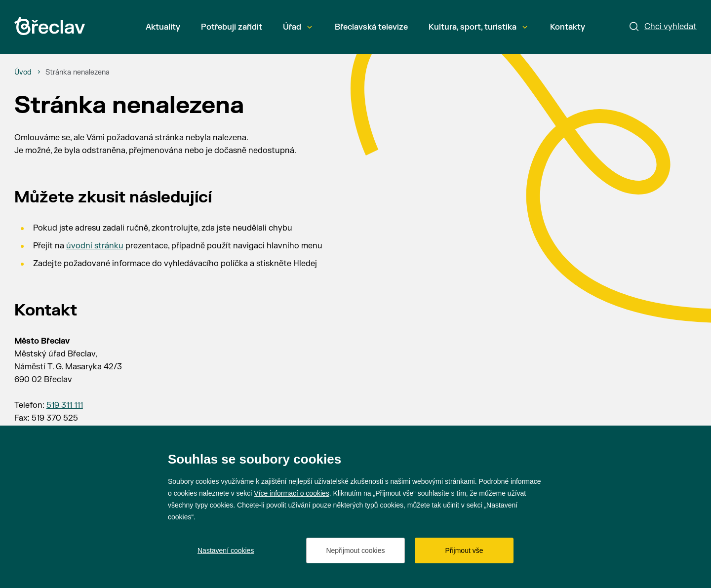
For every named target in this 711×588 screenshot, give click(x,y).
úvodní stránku (95, 246)
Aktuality (163, 27)
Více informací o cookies (292, 493)
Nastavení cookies (226, 550)
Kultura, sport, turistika (478, 27)
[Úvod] (23, 73)
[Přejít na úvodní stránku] (50, 26)
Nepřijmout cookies (355, 550)
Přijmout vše (464, 550)
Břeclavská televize (371, 27)
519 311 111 (65, 405)
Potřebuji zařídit (232, 27)
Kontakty (568, 27)
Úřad (297, 27)
